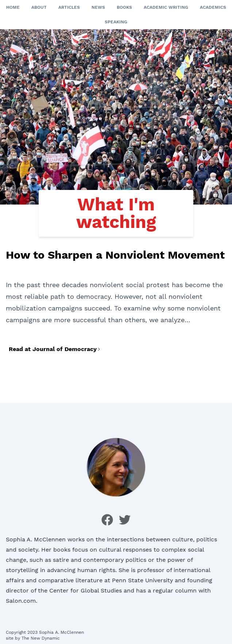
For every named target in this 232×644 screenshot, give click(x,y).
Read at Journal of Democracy (55, 349)
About (39, 7)
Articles (69, 7)
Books (124, 7)
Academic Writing (166, 7)
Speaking (116, 22)
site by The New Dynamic (33, 638)
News (98, 7)
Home (13, 7)
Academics (213, 7)
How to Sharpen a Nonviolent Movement (115, 255)
